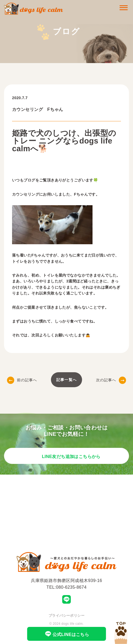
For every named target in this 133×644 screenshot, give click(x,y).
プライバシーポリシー (66, 616)
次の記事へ (111, 380)
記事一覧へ (66, 380)
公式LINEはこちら (67, 634)
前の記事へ (22, 380)
